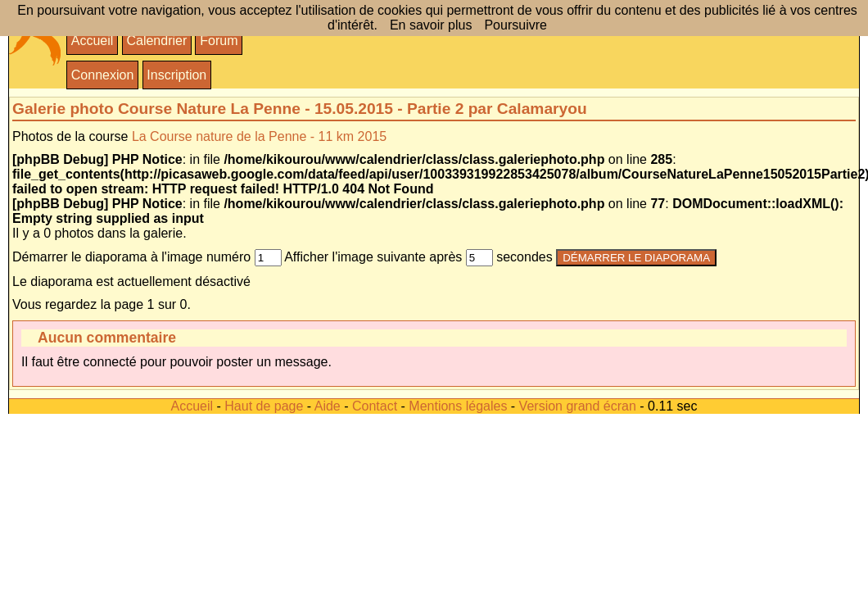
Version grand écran (578, 406)
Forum (219, 41)
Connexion (103, 75)
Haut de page (264, 406)
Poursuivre (515, 25)
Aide (328, 406)
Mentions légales (458, 406)
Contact (375, 406)
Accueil (93, 41)
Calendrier (156, 41)
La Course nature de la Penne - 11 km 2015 (259, 136)
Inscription (176, 75)
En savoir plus (431, 25)
